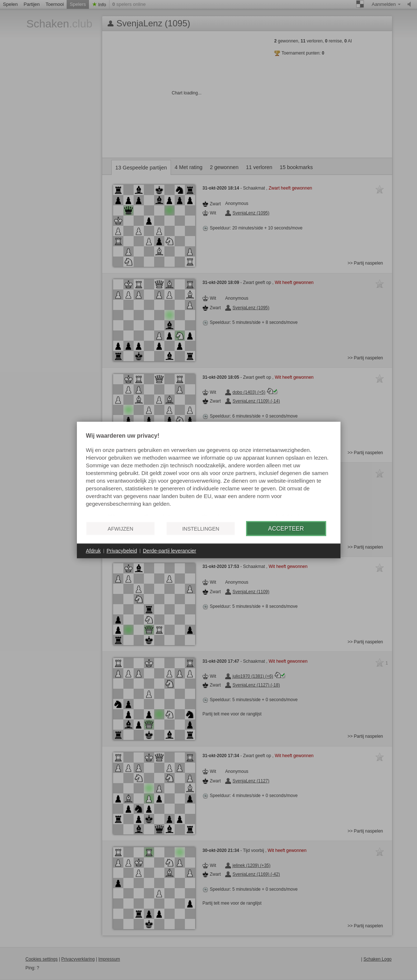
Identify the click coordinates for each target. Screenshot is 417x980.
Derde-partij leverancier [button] (170, 551)
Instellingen (201, 528)
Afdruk (93, 551)
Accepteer (286, 528)
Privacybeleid (122, 551)
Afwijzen (120, 528)
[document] (209, 474)
